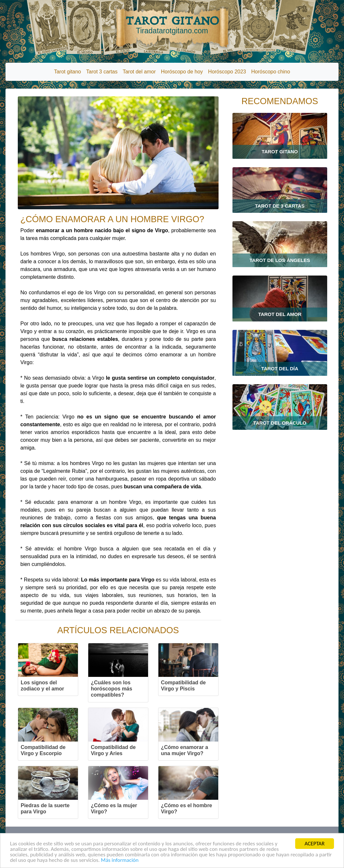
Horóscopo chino (271, 72)
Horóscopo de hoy (182, 72)
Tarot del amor (139, 72)
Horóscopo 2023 (227, 72)
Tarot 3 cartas (102, 72)
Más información (120, 860)
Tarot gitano (68, 72)
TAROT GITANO (172, 25)
